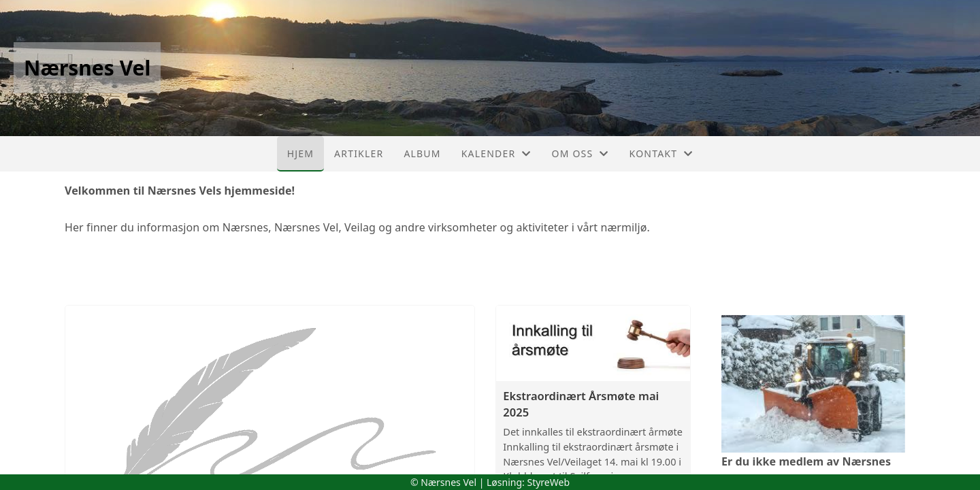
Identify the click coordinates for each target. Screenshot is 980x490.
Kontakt (661, 153)
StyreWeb (548, 482)
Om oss (581, 153)
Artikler (359, 153)
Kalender (496, 153)
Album (422, 153)
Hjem (300, 153)
